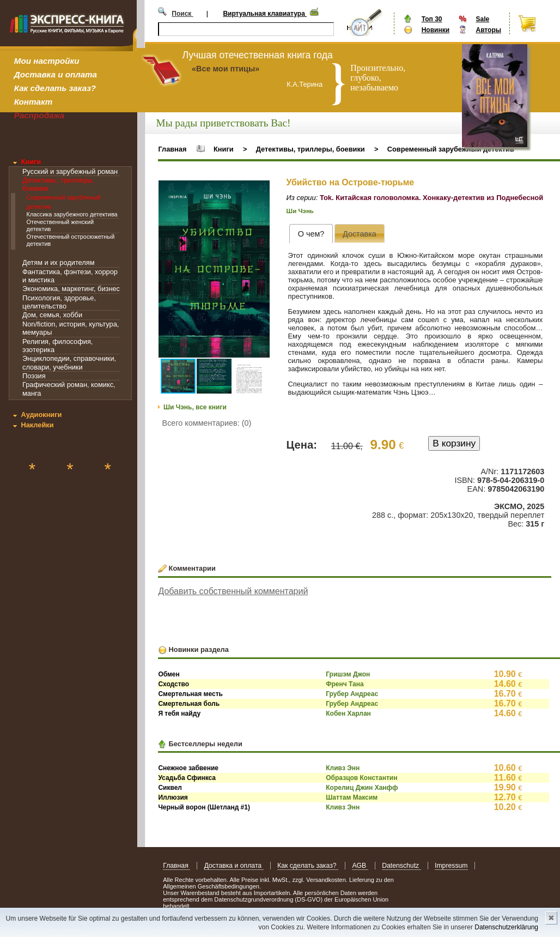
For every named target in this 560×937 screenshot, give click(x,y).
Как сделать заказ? (55, 88)
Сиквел (170, 788)
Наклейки (37, 425)
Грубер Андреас (352, 694)
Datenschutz (401, 866)
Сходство (174, 684)
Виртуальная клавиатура (265, 14)
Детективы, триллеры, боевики (311, 149)
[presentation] (311, 234)
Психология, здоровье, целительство (59, 302)
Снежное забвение (188, 768)
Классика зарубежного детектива (72, 214)
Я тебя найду (179, 714)
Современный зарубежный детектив (451, 149)
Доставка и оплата (56, 74)
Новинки (436, 30)
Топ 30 (432, 19)
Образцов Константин (361, 778)
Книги (31, 162)
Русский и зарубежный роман (70, 171)
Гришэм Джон (348, 674)
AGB (360, 866)
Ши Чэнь (300, 211)
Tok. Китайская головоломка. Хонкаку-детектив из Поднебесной (431, 198)
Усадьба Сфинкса (187, 778)
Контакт (33, 102)
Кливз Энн (343, 768)
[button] (260, 190)
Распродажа (39, 115)
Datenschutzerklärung (506, 927)
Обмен (169, 674)
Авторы (488, 30)
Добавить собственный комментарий (233, 591)
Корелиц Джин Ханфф (362, 788)
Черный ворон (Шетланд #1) (204, 807)
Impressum (451, 866)
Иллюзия (173, 797)
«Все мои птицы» (226, 69)
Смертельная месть (190, 694)
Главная (172, 149)
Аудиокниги (41, 415)
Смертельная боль (189, 704)
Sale (482, 19)
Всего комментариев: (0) (207, 423)
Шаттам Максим (352, 797)
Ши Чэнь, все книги (195, 407)
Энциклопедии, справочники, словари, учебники (69, 362)
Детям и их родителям (58, 262)
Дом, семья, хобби (52, 315)
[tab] (311, 234)
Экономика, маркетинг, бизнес (71, 289)
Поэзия (34, 376)
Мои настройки (47, 61)
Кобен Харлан (348, 714)
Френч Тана (345, 684)
